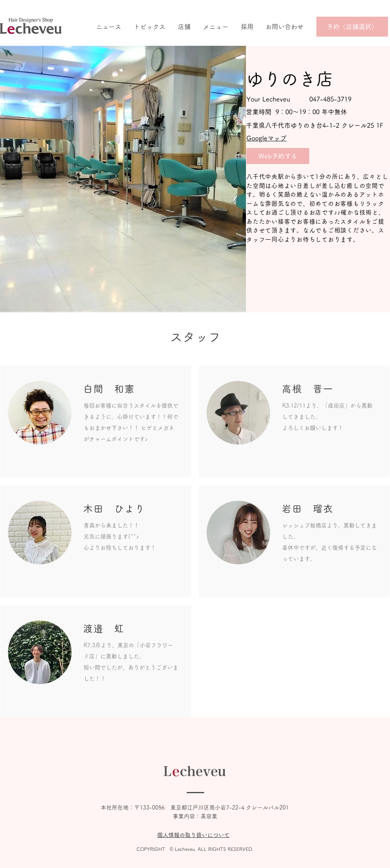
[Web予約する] (278, 156)
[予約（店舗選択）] (352, 27)
